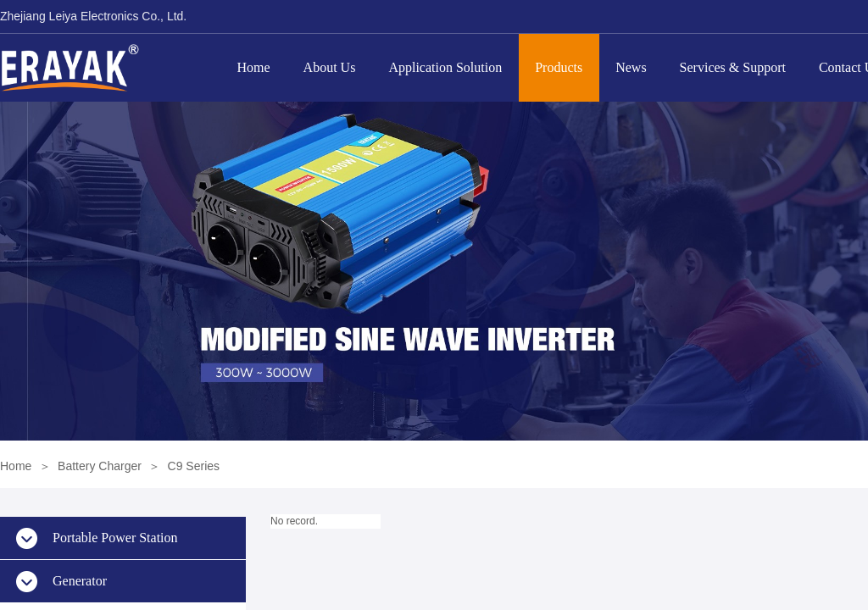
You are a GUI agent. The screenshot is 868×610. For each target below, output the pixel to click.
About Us (330, 67)
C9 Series (194, 466)
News (631, 67)
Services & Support (733, 67)
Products (559, 67)
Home (254, 67)
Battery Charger (100, 466)
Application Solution (445, 67)
